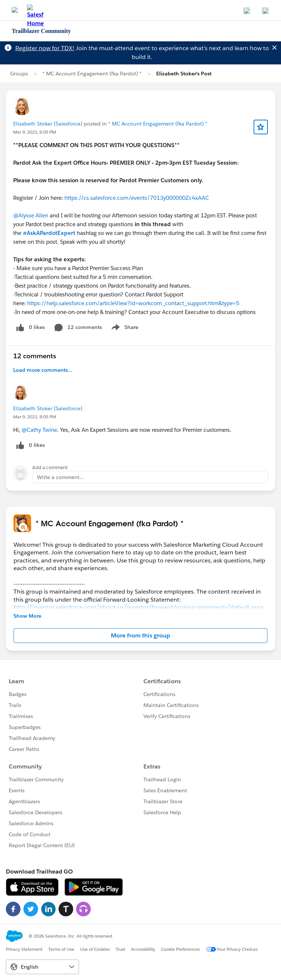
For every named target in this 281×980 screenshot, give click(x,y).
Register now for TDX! (45, 48)
